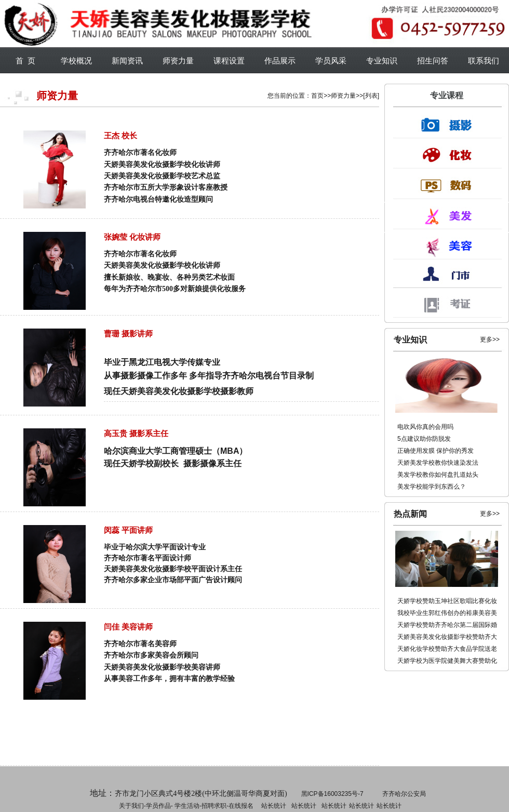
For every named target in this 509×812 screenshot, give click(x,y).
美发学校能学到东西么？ (432, 487)
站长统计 (274, 806)
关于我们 (131, 806)
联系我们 (484, 61)
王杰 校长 (120, 135)
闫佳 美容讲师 (128, 627)
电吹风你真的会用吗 (425, 427)
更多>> (490, 339)
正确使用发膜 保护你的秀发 (436, 451)
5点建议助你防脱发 (424, 439)
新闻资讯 (127, 61)
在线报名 (241, 806)
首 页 (25, 61)
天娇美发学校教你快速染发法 (438, 463)
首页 (317, 96)
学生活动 (187, 806)
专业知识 (382, 61)
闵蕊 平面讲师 (128, 530)
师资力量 (178, 61)
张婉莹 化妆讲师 (132, 237)
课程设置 (229, 61)
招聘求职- (303, 806)
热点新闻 (410, 514)
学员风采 (331, 61)
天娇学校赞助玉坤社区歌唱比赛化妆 (447, 601)
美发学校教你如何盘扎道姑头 (438, 475)
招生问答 (433, 61)
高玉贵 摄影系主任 (136, 433)
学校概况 (76, 61)
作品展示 (280, 61)
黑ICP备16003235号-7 (332, 794)
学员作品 (158, 806)
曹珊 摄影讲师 (128, 333)
